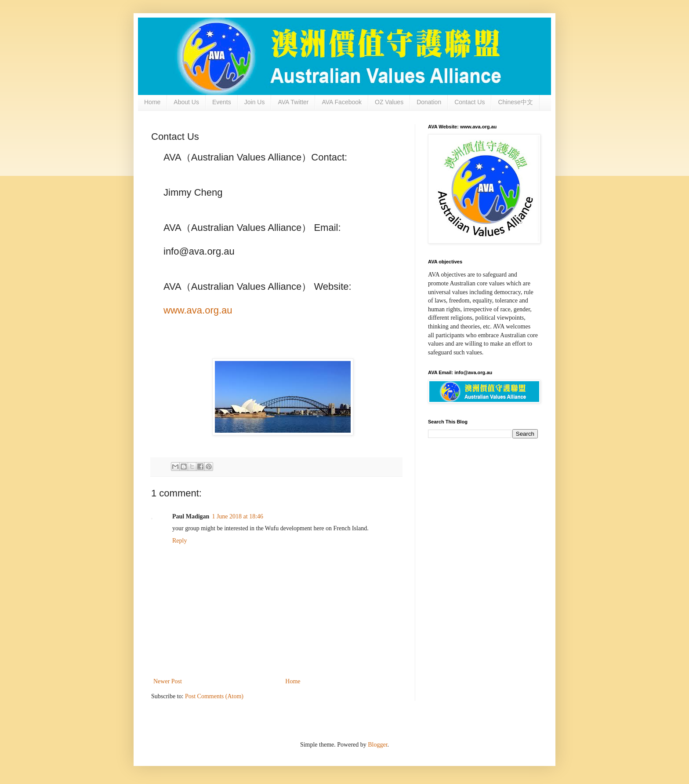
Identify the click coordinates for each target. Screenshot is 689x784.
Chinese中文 (515, 102)
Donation (429, 102)
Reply (180, 541)
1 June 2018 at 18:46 (238, 516)
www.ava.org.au (198, 310)
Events (222, 102)
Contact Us (470, 102)
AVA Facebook (342, 102)
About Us (186, 102)
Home (152, 102)
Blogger (377, 745)
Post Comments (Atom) (214, 696)
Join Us (255, 102)
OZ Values (389, 102)
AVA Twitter (293, 102)
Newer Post (168, 681)
